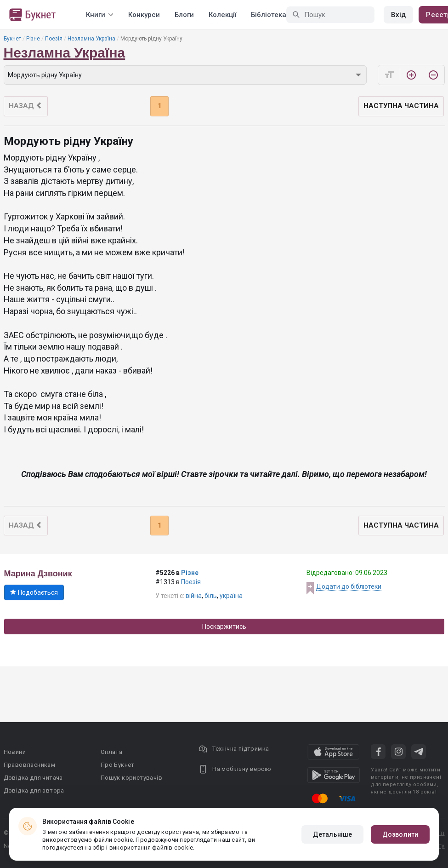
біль (211, 596)
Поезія (54, 39)
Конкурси (144, 15)
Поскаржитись (224, 627)
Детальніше (332, 834)
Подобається (34, 592)
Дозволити (400, 834)
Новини (15, 752)
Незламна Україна (91, 39)
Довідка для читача (33, 778)
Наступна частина (401, 106)
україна (231, 596)
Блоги (184, 15)
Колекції (222, 15)
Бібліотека (269, 15)
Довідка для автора (34, 790)
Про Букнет (118, 765)
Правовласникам (30, 765)
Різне (33, 39)
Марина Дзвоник (38, 574)
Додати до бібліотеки (349, 586)
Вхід (398, 15)
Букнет (12, 39)
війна (194, 596)
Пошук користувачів (131, 778)
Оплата (111, 752)
